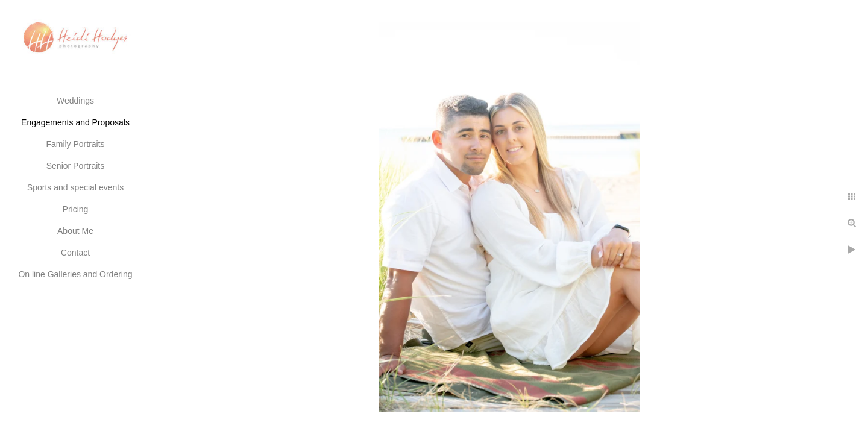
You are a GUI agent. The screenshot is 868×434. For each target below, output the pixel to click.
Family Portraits (75, 144)
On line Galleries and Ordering (75, 274)
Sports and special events (75, 187)
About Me (75, 231)
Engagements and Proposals (75, 122)
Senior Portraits (75, 166)
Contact (75, 253)
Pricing (76, 209)
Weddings (75, 101)
